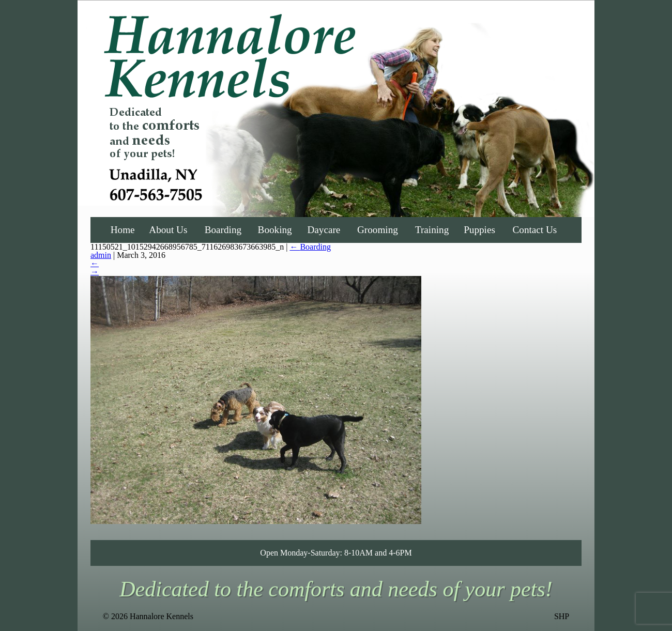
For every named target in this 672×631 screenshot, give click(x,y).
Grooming (378, 230)
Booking (275, 230)
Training (432, 230)
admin (101, 255)
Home (123, 230)
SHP (562, 617)
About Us (168, 230)
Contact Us (535, 230)
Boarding (223, 230)
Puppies (479, 230)
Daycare (324, 230)
